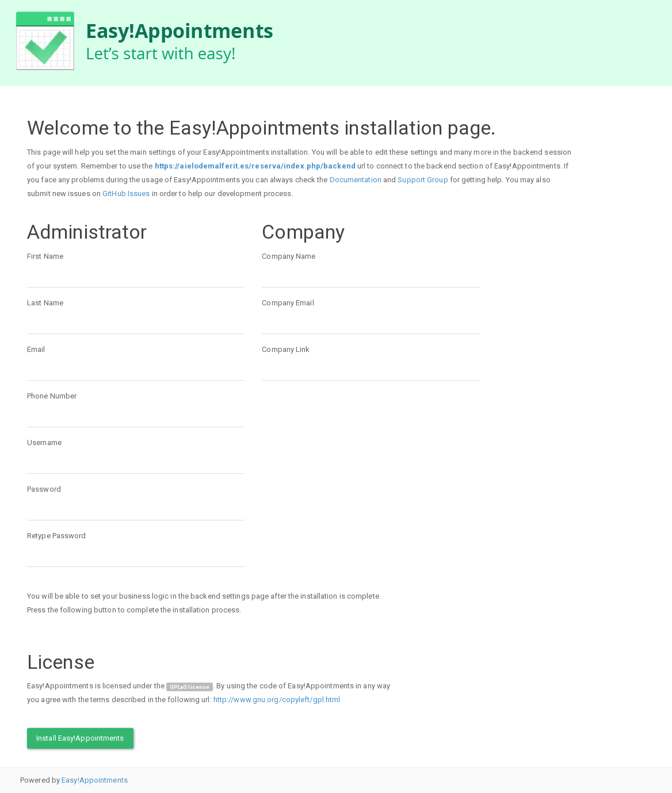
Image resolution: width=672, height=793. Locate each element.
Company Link (286, 349)
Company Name (289, 256)
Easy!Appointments (95, 780)
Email (36, 349)
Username (44, 443)
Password (44, 489)
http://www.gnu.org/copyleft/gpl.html (277, 700)
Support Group (423, 180)
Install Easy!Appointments (80, 738)
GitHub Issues (126, 194)
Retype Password (57, 536)
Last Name (45, 303)
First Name (45, 256)
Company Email (288, 303)
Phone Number (52, 396)
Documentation (356, 180)
